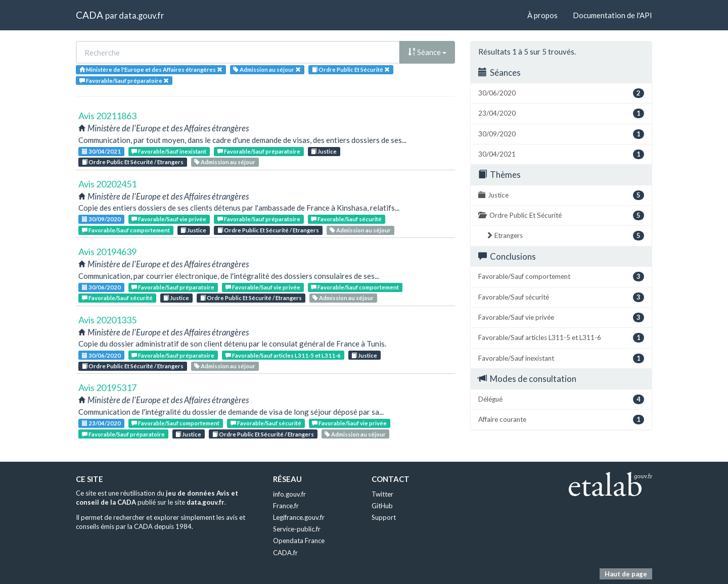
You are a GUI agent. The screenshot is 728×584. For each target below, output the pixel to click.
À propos (542, 15)
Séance (427, 52)
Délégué (561, 399)
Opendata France (299, 541)
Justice (324, 151)
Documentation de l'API (612, 15)
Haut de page (626, 574)
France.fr (286, 506)
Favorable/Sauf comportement (126, 230)
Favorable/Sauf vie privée (169, 219)
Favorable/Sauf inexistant (169, 151)
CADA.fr (285, 553)
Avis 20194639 (107, 252)
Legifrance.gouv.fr (299, 517)
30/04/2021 (101, 151)
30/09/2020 (101, 219)
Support (384, 517)
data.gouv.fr (141, 15)
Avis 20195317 (107, 387)
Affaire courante (561, 420)
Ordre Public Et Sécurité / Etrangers (133, 162)
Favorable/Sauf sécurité (346, 219)
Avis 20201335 (107, 320)
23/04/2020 (101, 423)
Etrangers (565, 236)
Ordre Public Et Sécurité (561, 215)
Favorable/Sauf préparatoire (259, 151)
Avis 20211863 (107, 116)
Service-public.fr (297, 529)
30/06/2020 (101, 287)
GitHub (382, 506)
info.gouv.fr (289, 494)
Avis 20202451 (107, 184)
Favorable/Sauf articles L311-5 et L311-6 (283, 355)
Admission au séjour (225, 162)
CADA (89, 15)
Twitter (382, 494)
